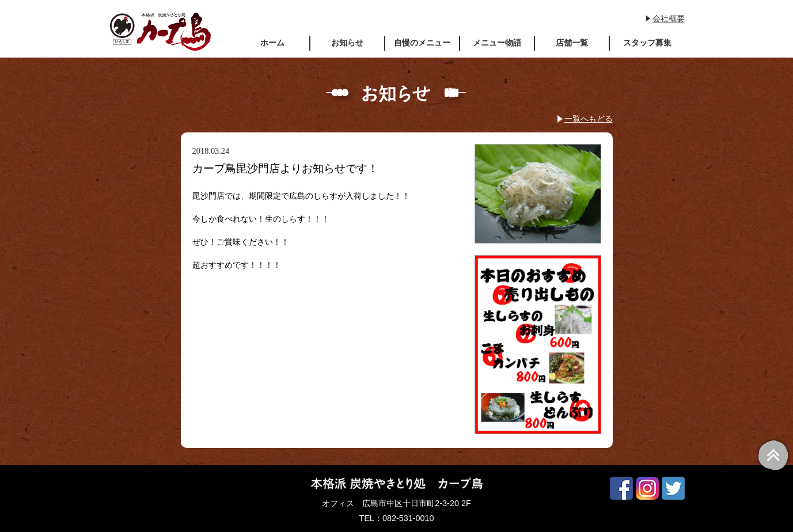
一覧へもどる (589, 119)
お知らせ (347, 43)
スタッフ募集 (647, 43)
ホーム (272, 43)
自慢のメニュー (422, 43)
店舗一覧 (572, 43)
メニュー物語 (497, 43)
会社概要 (669, 18)
